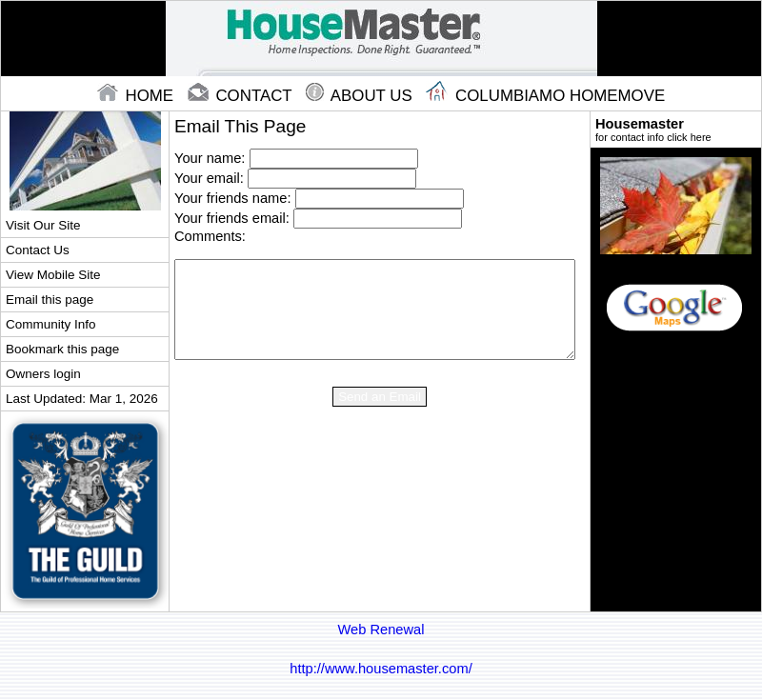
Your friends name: (232, 198)
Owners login (43, 374)
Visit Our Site (43, 225)
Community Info (50, 324)
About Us (361, 96)
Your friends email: (232, 218)
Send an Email (380, 397)
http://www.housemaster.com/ (381, 669)
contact (242, 96)
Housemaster (676, 130)
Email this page (50, 300)
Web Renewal (381, 630)
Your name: (210, 158)
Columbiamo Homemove (545, 96)
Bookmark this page (62, 349)
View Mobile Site (53, 275)
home (138, 96)
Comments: (210, 236)
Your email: (209, 178)
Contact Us (38, 250)
